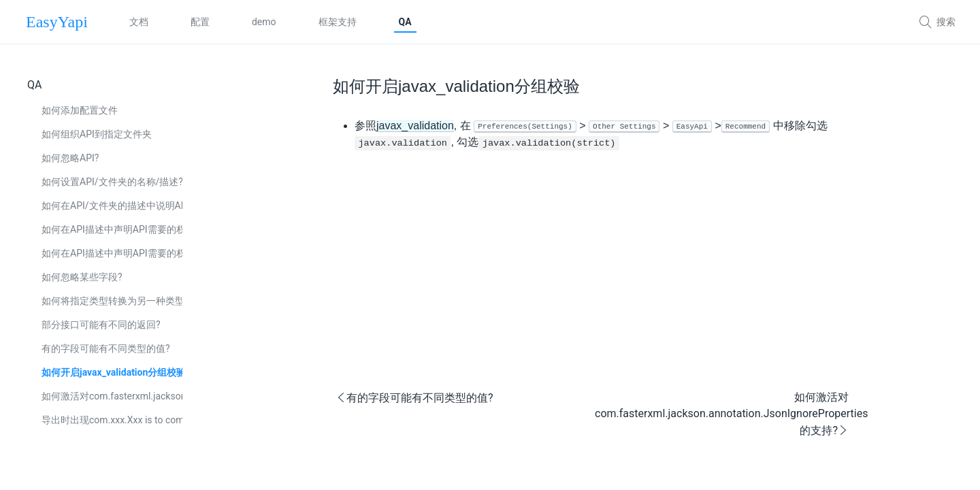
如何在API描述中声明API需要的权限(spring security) (112, 253)
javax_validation (415, 126)
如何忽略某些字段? (82, 277)
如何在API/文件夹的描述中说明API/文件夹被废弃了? (112, 206)
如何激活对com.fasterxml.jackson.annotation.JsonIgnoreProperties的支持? (112, 396)
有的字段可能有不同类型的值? (106, 348)
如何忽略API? (70, 158)
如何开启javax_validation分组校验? (112, 372)
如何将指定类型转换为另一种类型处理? (112, 301)
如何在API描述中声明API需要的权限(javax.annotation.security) (112, 229)
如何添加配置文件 (80, 110)
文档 (139, 22)
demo (264, 22)
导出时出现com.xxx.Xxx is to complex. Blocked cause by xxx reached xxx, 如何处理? (112, 420)
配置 (200, 22)
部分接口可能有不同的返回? (101, 325)
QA (405, 22)
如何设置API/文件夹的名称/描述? (112, 182)
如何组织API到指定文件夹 (97, 134)
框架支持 (338, 22)
